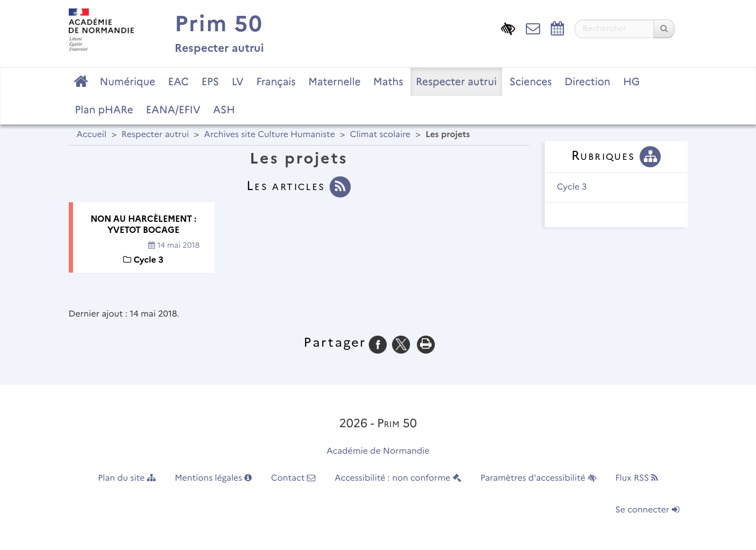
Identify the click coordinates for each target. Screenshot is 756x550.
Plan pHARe (104, 110)
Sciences (531, 82)
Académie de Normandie (378, 451)
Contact (293, 478)
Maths (388, 82)
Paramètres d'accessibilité (538, 478)
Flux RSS (637, 478)
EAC (178, 82)
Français (276, 82)
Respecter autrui (456, 82)
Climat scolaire (380, 135)
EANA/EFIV (173, 110)
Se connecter (647, 510)
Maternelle (335, 82)
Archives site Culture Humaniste (270, 135)
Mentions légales (213, 478)
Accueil (92, 135)
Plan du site (127, 478)
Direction (588, 82)
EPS (210, 82)
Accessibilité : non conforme (398, 478)
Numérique (128, 82)
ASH (224, 110)
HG (632, 82)
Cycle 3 (572, 187)
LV (238, 82)
